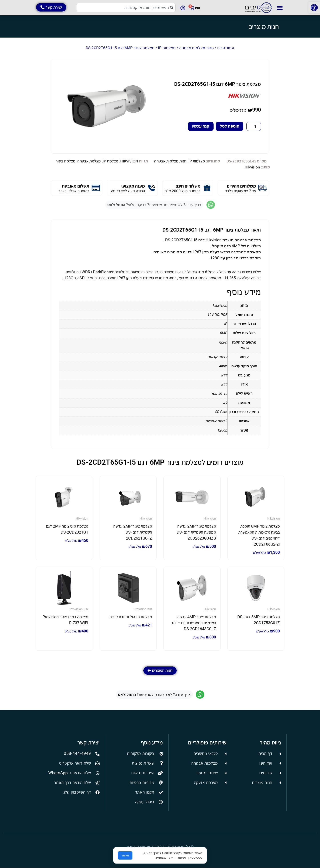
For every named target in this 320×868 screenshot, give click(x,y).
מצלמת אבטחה (89, 161)
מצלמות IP (167, 48)
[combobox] (126, 8)
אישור (125, 855)
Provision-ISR (143, 609)
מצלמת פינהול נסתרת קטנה (131, 617)
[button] (314, 8)
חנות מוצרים (264, 26)
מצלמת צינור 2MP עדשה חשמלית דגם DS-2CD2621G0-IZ (133, 532)
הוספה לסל (230, 126)
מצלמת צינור (66, 161)
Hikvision (252, 167)
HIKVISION (129, 161)
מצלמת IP (110, 161)
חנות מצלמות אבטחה (196, 48)
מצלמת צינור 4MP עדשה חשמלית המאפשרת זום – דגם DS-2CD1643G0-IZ (193, 623)
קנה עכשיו (201, 126)
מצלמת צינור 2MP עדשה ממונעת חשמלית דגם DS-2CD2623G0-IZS (196, 532)
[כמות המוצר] (254, 126)
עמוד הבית (226, 48)
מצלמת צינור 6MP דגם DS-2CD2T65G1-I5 (218, 84)
